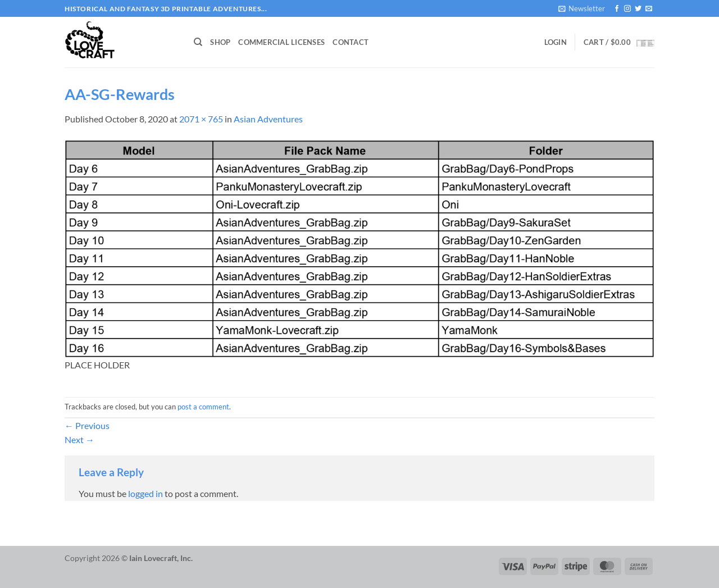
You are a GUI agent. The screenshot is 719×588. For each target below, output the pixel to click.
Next (79, 439)
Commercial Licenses (281, 42)
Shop (220, 42)
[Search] (198, 42)
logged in (145, 493)
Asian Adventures (268, 119)
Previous (87, 425)
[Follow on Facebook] (617, 9)
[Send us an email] (649, 9)
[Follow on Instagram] (627, 9)
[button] (582, 8)
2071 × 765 (201, 119)
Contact (351, 42)
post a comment (203, 407)
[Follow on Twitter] (638, 9)
